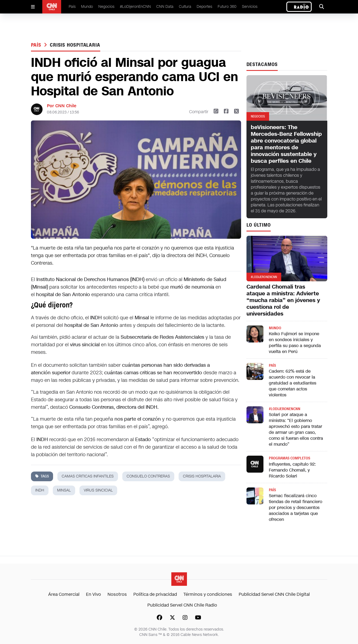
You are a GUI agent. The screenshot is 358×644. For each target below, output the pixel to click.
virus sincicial (98, 490)
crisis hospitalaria (75, 45)
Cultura (185, 7)
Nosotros (117, 594)
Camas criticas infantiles (88, 476)
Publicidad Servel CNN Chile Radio (182, 605)
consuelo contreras (148, 476)
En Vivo (93, 594)
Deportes (204, 7)
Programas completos (289, 458)
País (72, 7)
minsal (64, 490)
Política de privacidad (155, 594)
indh (40, 490)
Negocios (106, 7)
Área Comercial (64, 594)
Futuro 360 (227, 7)
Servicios (250, 7)
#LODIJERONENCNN (285, 409)
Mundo (87, 7)
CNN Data (165, 7)
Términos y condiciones (208, 594)
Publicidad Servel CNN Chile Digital (274, 594)
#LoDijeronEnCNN (135, 7)
